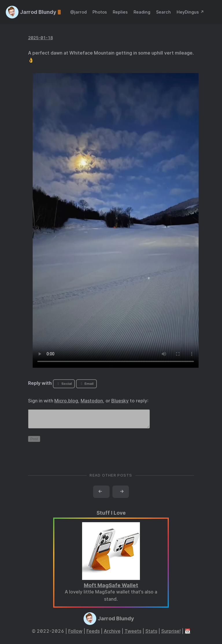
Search (163, 12)
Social (64, 384)
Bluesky (120, 401)
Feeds (93, 635)
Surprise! (171, 635)
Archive (112, 635)
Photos (100, 12)
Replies (120, 12)
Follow (75, 635)
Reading (142, 12)
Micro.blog (66, 401)
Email (86, 384)
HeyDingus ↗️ (190, 12)
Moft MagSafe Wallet (111, 589)
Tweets (133, 635)
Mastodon (92, 401)
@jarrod (78, 12)
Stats (151, 635)
